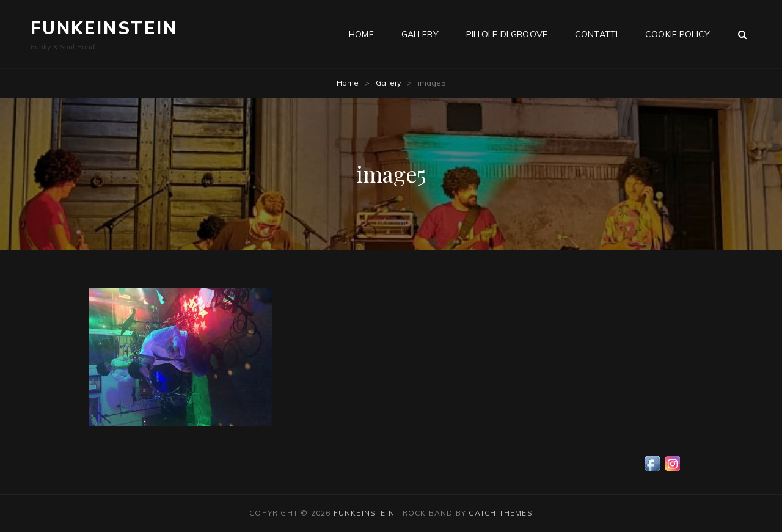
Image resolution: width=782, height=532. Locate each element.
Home (361, 34)
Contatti (596, 34)
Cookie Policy (678, 34)
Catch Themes (500, 513)
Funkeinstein (104, 28)
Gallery (420, 34)
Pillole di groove (507, 34)
